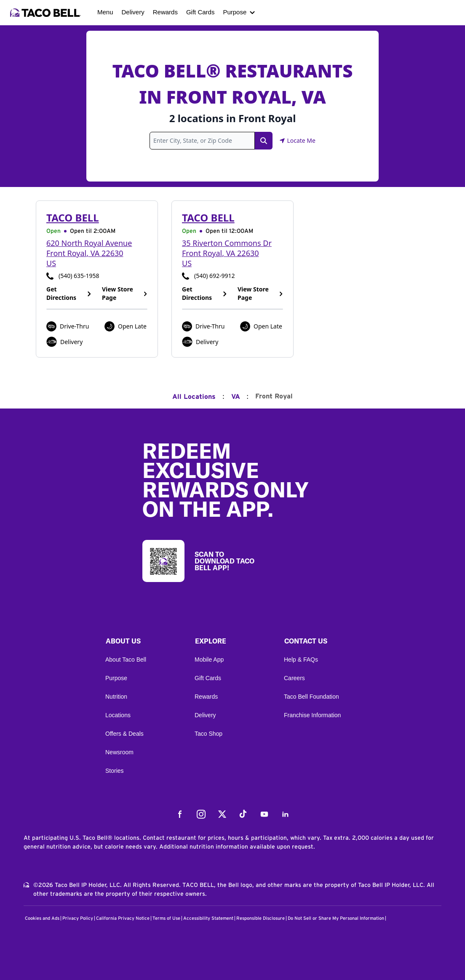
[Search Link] (264, 141)
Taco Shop (208, 734)
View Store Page (125, 293)
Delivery (133, 12)
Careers (294, 678)
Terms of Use (166, 918)
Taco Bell (73, 218)
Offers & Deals (124, 734)
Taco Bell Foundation (311, 697)
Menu (105, 12)
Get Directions (69, 293)
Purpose (235, 12)
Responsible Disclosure (261, 918)
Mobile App (209, 660)
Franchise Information (312, 715)
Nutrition (116, 697)
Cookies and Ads (42, 918)
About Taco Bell (126, 660)
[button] (143, 643)
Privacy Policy (78, 918)
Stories (115, 771)
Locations (118, 715)
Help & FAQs (301, 660)
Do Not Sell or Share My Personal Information (336, 918)
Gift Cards (200, 12)
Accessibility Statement (208, 918)
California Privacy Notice (123, 918)
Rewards (165, 12)
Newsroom (119, 752)
